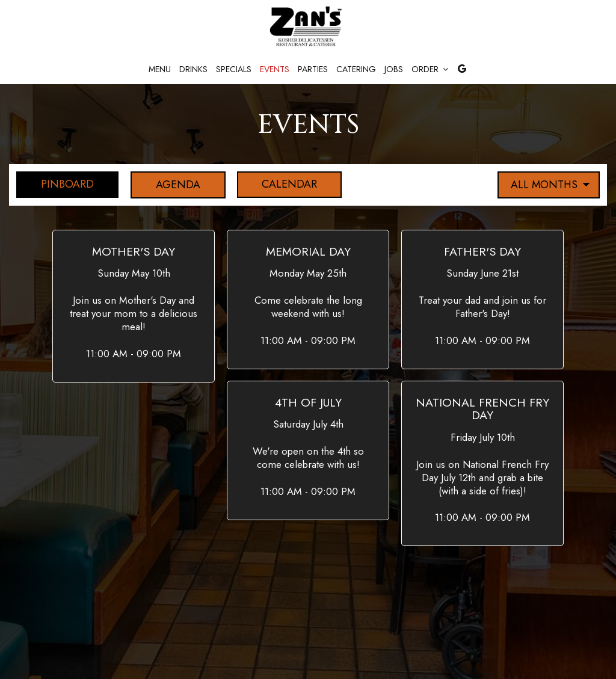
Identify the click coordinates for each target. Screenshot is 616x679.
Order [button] (430, 69)
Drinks (193, 69)
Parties (313, 69)
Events (275, 69)
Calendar (279, 185)
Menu (160, 69)
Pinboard (55, 185)
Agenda (167, 185)
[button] (134, 306)
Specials (234, 69)
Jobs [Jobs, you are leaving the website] (394, 69)
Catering (356, 69)
